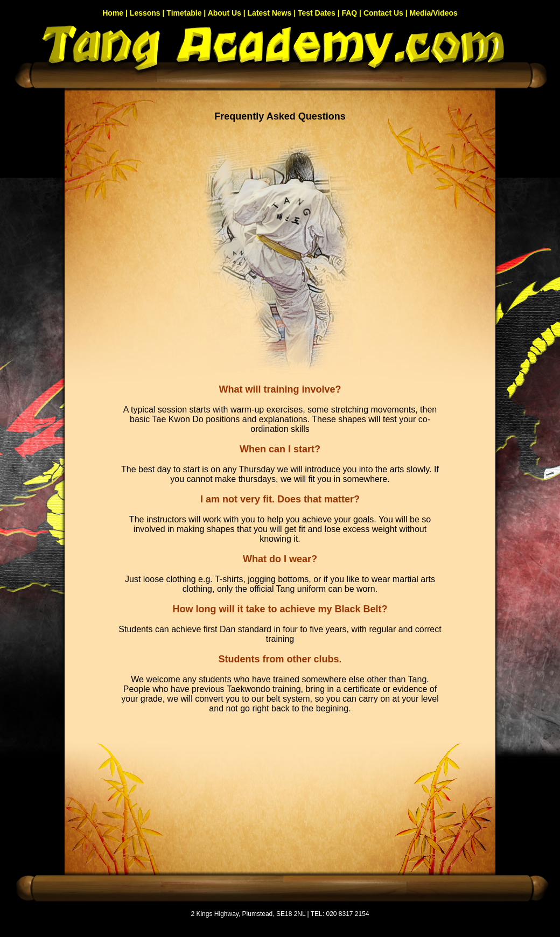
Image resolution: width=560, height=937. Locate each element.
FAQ (349, 13)
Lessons (145, 13)
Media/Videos (434, 13)
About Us (225, 13)
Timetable (184, 13)
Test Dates (317, 13)
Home (113, 13)
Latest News (270, 13)
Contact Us (383, 13)
